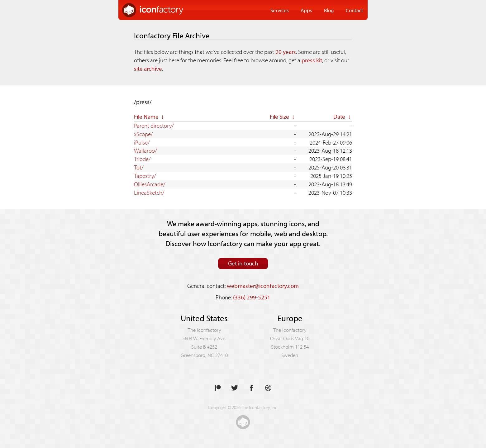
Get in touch (243, 263)
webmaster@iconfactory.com (263, 286)
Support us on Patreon (218, 388)
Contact (355, 10)
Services (280, 10)
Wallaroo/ (145, 150)
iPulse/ (142, 142)
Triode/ (142, 159)
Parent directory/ (154, 126)
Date (339, 117)
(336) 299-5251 (252, 297)
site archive (148, 69)
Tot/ (139, 167)
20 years (286, 52)
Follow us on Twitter (235, 388)
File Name (146, 117)
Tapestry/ (145, 176)
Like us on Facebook (251, 388)
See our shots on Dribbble (268, 388)
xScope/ (143, 134)
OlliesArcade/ (150, 184)
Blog (329, 10)
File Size (279, 117)
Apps (306, 10)
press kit (312, 60)
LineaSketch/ (149, 193)
